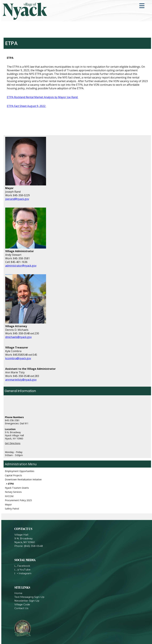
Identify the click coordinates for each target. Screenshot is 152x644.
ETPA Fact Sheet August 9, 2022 (26, 106)
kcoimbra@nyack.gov (18, 358)
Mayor (8, 505)
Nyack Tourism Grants (17, 488)
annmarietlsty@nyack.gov (21, 380)
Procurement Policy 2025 (18, 500)
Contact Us (21, 608)
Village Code (22, 604)
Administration (16, 464)
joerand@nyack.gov (17, 199)
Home (18, 593)
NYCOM (9, 496)
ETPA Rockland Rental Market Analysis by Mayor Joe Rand (43, 97)
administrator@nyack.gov (21, 266)
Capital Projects (13, 475)
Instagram (23, 573)
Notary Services (13, 492)
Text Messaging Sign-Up (29, 597)
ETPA (11, 484)
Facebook (22, 566)
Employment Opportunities (20, 471)
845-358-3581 (12, 420)
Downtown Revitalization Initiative (23, 479)
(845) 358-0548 (33, 546)
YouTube (22, 570)
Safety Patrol (12, 509)
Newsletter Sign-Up (27, 601)
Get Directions (13, 443)
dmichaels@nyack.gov (18, 337)
